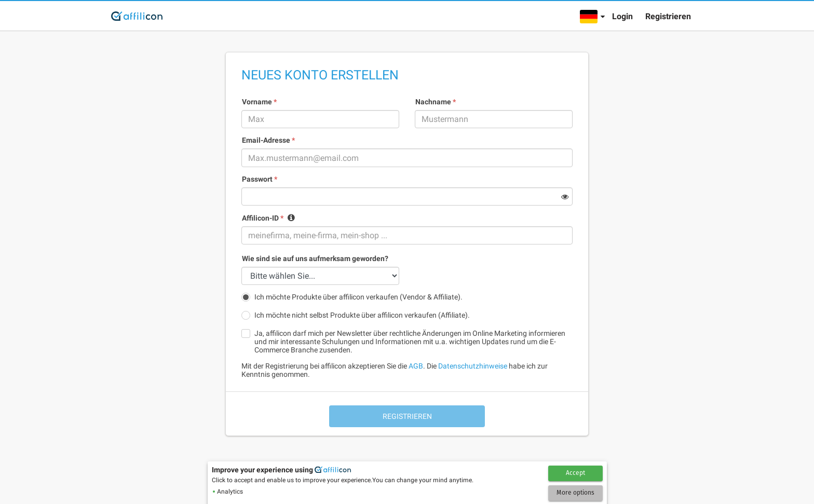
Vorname (259, 102)
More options (575, 493)
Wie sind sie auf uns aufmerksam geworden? (315, 258)
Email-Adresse (268, 140)
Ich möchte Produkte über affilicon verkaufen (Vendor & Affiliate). (358, 297)
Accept (575, 473)
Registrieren (668, 16)
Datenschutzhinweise (473, 366)
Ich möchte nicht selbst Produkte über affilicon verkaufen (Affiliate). (362, 315)
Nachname (436, 102)
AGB (416, 366)
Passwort (260, 179)
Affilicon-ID (263, 218)
